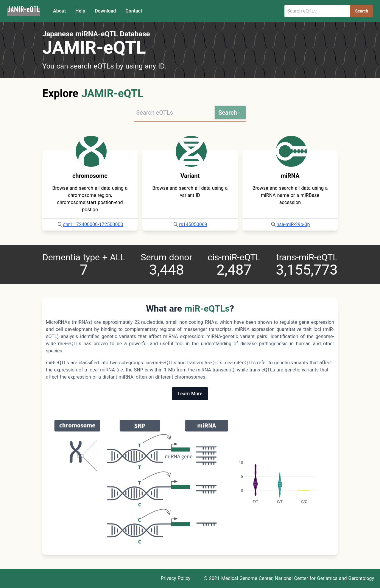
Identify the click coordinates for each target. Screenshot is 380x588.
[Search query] (174, 113)
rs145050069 (193, 224)
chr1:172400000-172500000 (93, 224)
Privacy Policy (176, 578)
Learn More (190, 394)
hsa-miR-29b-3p (293, 224)
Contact (134, 11)
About (59, 11)
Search (362, 11)
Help (80, 11)
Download (105, 11)
